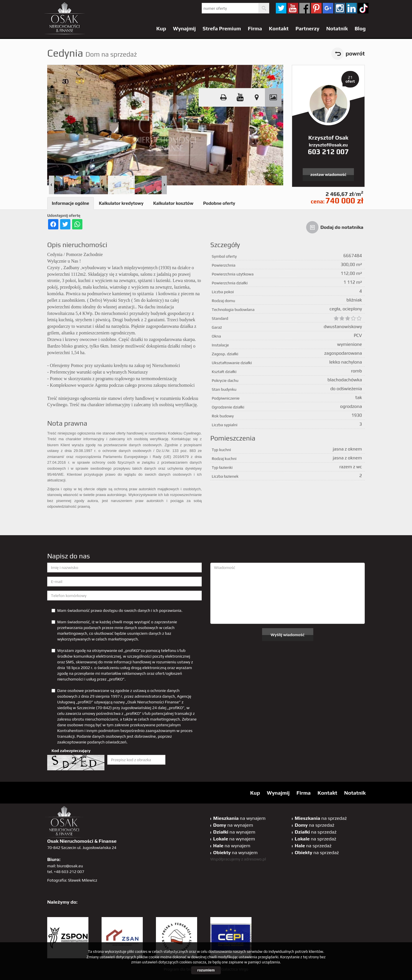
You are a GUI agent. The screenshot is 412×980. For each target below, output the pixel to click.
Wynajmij (185, 28)
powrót (355, 53)
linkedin (351, 8)
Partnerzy (308, 28)
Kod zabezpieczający (71, 751)
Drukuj (223, 97)
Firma (255, 28)
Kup (161, 28)
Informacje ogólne (71, 203)
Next (164, 185)
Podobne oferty (219, 203)
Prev (51, 185)
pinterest (316, 8)
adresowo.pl (255, 859)
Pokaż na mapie (257, 97)
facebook (305, 8)
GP (328, 8)
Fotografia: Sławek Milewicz (72, 880)
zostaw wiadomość (328, 174)
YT (293, 8)
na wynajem (239, 818)
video (240, 97)
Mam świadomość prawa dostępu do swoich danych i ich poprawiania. (117, 610)
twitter (281, 8)
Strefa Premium (222, 28)
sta (340, 8)
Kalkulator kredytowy (121, 203)
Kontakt (279, 28)
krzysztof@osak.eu (328, 145)
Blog (360, 28)
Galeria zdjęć (273, 97)
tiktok (363, 8)
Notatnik (337, 28)
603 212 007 (328, 152)
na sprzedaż (321, 818)
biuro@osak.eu (70, 866)
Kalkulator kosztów (173, 203)
